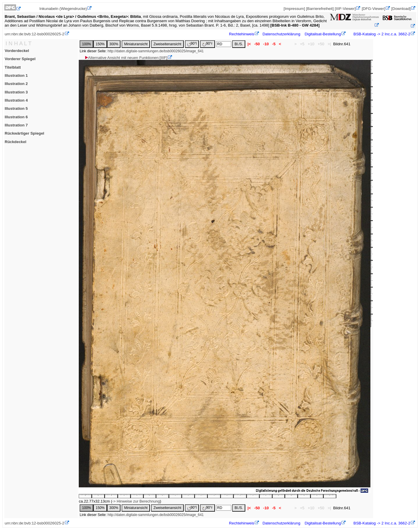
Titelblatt (13, 67)
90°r (207, 44)
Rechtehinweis (242, 34)
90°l (192, 44)
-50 (257, 44)
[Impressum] (294, 9)
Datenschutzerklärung (281, 34)
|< (249, 44)
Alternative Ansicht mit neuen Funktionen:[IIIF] (126, 58)
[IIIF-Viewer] (345, 9)
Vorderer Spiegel (20, 59)
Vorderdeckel (17, 51)
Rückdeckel (15, 142)
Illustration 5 (16, 108)
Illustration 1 (16, 75)
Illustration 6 (16, 117)
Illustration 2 (16, 84)
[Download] (401, 9)
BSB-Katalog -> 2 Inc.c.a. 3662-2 (381, 34)
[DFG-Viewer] (373, 9)
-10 (266, 44)
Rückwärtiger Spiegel (24, 133)
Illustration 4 (16, 100)
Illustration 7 (16, 125)
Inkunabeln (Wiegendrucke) (63, 9)
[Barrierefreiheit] (320, 9)
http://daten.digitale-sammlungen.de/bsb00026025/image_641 (156, 51)
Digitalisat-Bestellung (323, 34)
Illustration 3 (16, 92)
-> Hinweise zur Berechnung (136, 501)
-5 (274, 44)
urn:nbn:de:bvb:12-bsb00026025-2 (35, 34)
